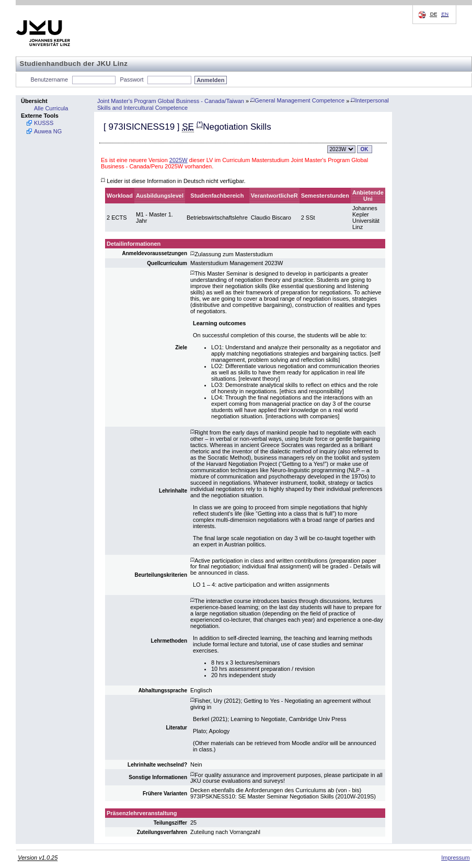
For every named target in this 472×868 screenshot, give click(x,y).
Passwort (131, 79)
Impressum (455, 858)
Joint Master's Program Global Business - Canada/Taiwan (171, 100)
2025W (179, 160)
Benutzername (50, 79)
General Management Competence (297, 100)
